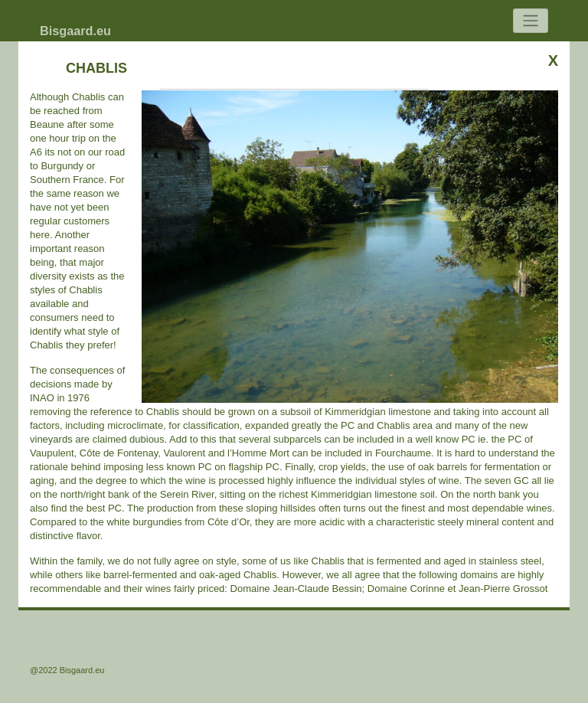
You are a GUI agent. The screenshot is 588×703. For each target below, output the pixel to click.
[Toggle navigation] (531, 21)
